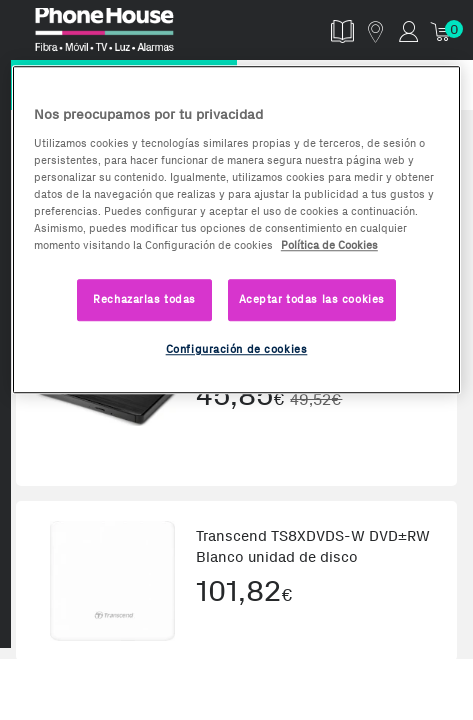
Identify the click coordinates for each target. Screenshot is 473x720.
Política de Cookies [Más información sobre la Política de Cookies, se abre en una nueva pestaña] (329, 245)
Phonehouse (127, 34)
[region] (236, 229)
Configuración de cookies (237, 349)
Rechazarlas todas (144, 299)
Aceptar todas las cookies (312, 299)
